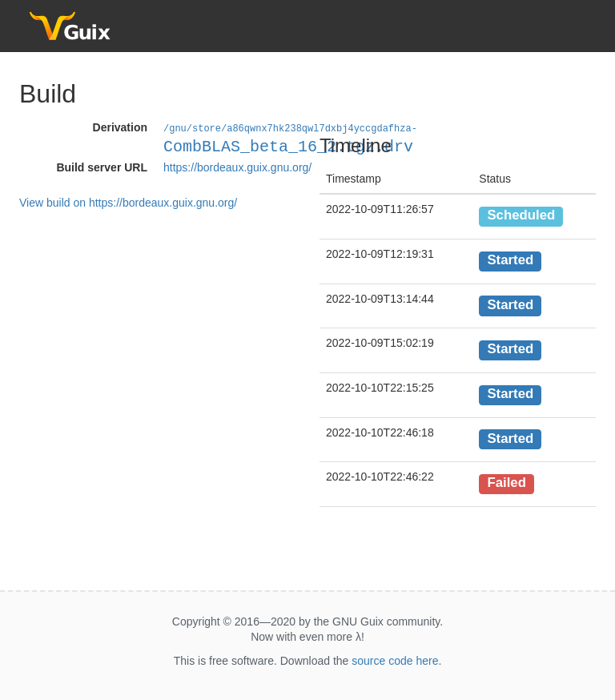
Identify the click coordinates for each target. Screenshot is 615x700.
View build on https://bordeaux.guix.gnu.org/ (128, 202)
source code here (395, 661)
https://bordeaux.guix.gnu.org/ (237, 167)
